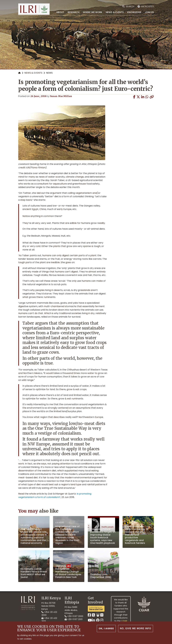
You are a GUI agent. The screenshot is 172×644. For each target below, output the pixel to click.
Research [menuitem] (74, 12)
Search (130, 6)
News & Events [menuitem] (115, 12)
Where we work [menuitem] (93, 12)
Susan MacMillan (61, 96)
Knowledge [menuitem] (134, 12)
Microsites (148, 6)
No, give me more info (136, 628)
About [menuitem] (60, 12)
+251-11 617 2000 (74, 616)
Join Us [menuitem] (149, 12)
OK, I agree (106, 628)
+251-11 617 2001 (74, 619)
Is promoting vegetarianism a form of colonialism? (55, 495)
